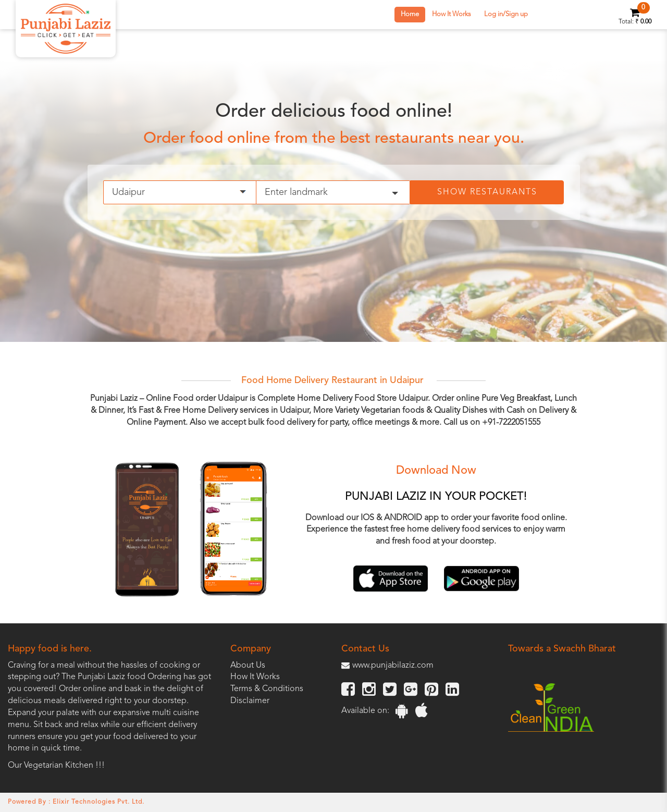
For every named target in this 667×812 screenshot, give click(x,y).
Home (410, 14)
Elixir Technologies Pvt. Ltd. (98, 802)
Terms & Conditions (267, 689)
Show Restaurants (487, 192)
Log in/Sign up (506, 14)
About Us (248, 666)
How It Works (452, 14)
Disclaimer (250, 701)
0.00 (646, 22)
